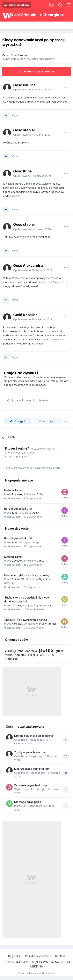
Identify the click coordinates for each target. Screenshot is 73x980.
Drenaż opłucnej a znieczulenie (34, 736)
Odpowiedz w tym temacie (36, 71)
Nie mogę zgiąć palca (28, 802)
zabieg (10, 651)
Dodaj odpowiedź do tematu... (28, 400)
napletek (21, 655)
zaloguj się (57, 381)
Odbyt (40, 494)
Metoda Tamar (13, 490)
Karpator (17, 624)
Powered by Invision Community (37, 973)
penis (46, 650)
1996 (15, 513)
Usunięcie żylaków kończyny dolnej (27, 575)
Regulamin (15, 956)
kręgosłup (11, 659)
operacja (31, 651)
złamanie (47, 655)
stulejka (33, 655)
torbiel (9, 655)
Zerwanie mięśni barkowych (32, 785)
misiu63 (17, 605)
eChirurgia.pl (52, 15)
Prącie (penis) (42, 605)
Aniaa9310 (18, 579)
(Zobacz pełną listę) (17, 456)
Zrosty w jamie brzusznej (30, 752)
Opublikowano (32, 89)
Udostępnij (18, 421)
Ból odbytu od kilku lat (18, 509)
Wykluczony (22, 789)
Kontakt (60, 956)
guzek (60, 651)
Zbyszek (17, 494)
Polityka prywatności (38, 956)
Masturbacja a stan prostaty (32, 769)
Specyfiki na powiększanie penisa (26, 620)
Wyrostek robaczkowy (40, 59)
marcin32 (20, 806)
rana (21, 651)
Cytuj (15, 115)
